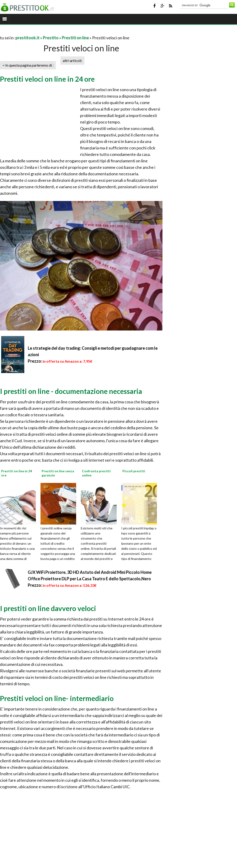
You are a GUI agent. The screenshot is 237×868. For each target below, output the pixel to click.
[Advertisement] (54, 32)
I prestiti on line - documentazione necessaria (71, 391)
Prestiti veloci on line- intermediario (57, 698)
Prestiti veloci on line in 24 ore (47, 79)
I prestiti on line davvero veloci (48, 608)
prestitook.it (28, 38)
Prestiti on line (75, 38)
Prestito (51, 38)
